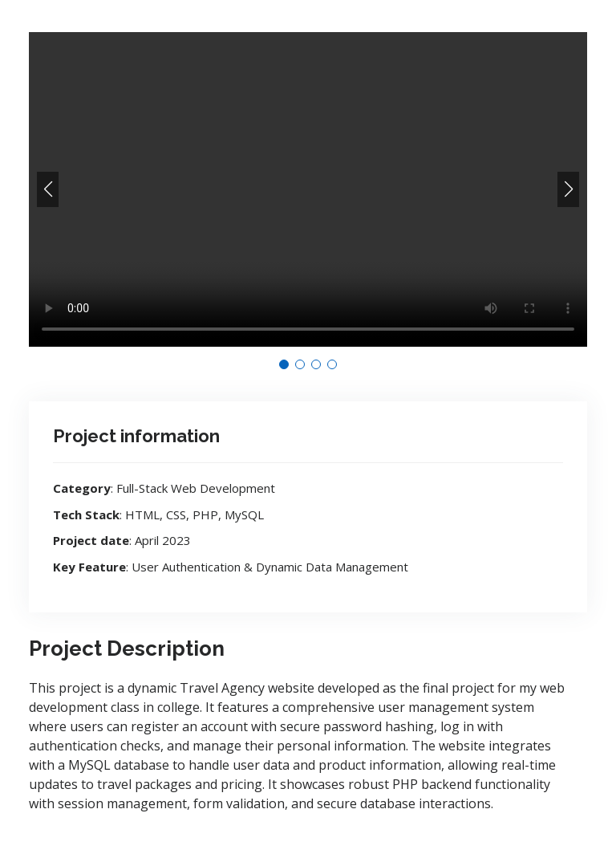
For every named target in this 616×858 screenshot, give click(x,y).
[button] (48, 189)
